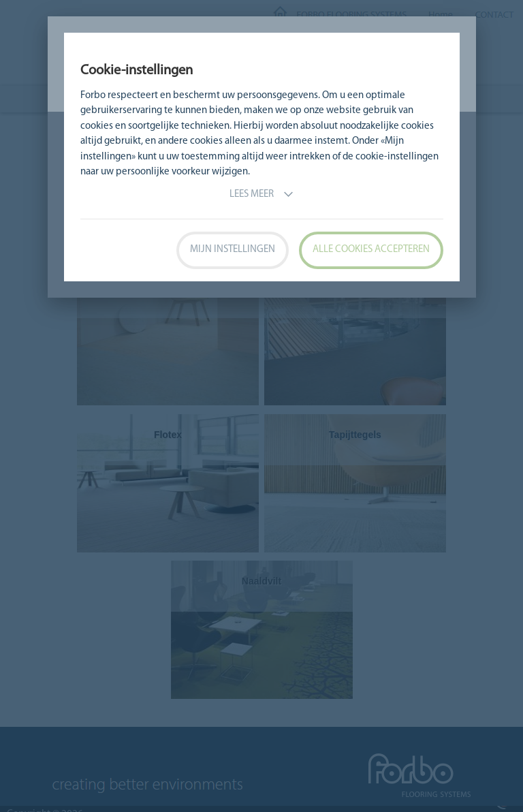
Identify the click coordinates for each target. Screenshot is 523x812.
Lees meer (261, 194)
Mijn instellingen (233, 250)
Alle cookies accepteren (371, 250)
